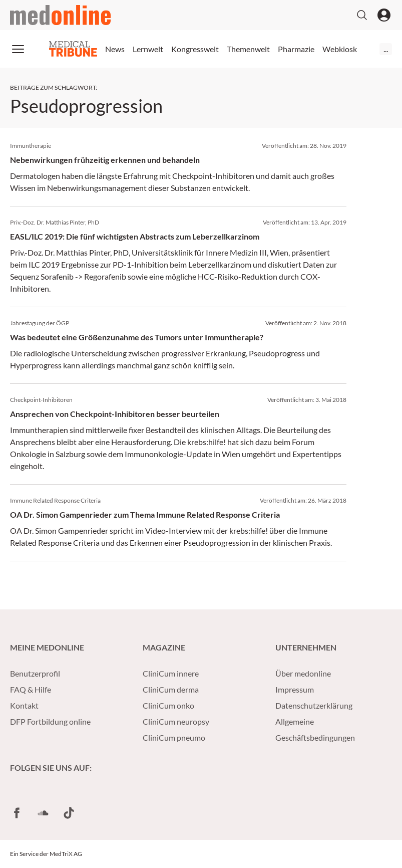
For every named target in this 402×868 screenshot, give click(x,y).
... (386, 49)
